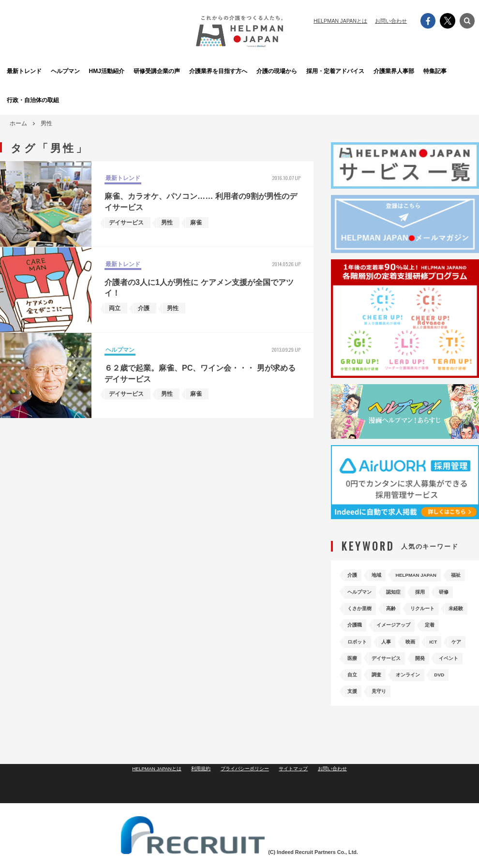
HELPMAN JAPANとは (340, 21)
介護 (354, 574)
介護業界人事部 (400, 71)
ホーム (18, 123)
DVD (401, 696)
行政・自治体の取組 (28, 100)
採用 (354, 605)
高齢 (354, 620)
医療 (383, 666)
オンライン (363, 696)
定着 (447, 635)
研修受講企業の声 (187, 71)
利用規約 (198, 803)
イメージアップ (404, 635)
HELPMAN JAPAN (431, 574)
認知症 (433, 589)
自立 (424, 681)
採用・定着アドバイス (347, 71)
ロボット (360, 650)
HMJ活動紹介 (134, 71)
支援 (430, 696)
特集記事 (453, 71)
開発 (354, 681)
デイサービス (424, 666)
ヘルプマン (81, 71)
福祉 (354, 589)
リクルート (392, 620)
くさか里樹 (421, 605)
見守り (357, 711)
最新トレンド (27, 71)
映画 (424, 650)
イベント (389, 681)
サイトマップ (298, 803)
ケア (354, 666)
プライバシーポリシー (245, 803)
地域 (383, 574)
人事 (395, 650)
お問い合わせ (391, 21)
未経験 (433, 620)
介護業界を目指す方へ (240, 71)
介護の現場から (294, 71)
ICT (452, 650)
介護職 (357, 635)
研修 (383, 605)
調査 (453, 681)
